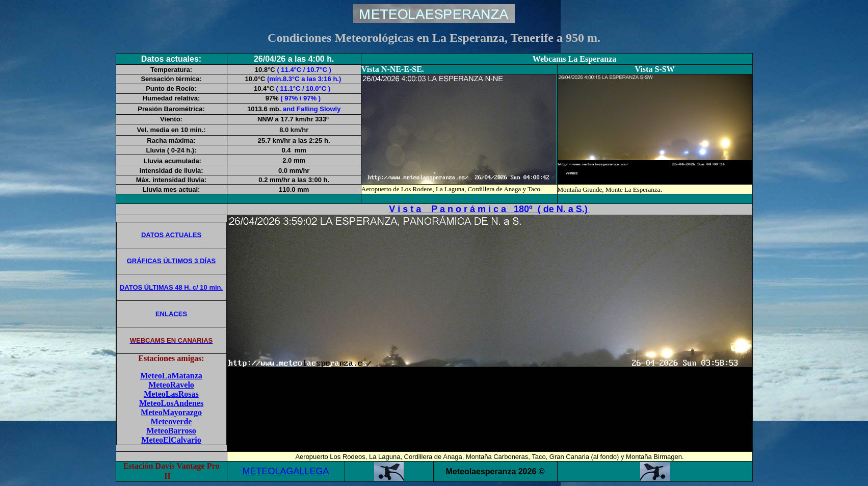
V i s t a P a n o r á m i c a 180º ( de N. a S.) (489, 209)
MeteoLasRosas (171, 394)
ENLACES (171, 314)
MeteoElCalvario (171, 440)
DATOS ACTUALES (171, 235)
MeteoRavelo (171, 385)
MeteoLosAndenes (171, 403)
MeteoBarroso (171, 431)
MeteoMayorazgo (171, 412)
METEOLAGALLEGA (285, 471)
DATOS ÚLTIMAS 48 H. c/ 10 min (171, 287)
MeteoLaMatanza (171, 376)
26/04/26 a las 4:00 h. (294, 59)
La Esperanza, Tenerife (491, 38)
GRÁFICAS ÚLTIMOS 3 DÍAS (172, 261)
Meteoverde (172, 421)
